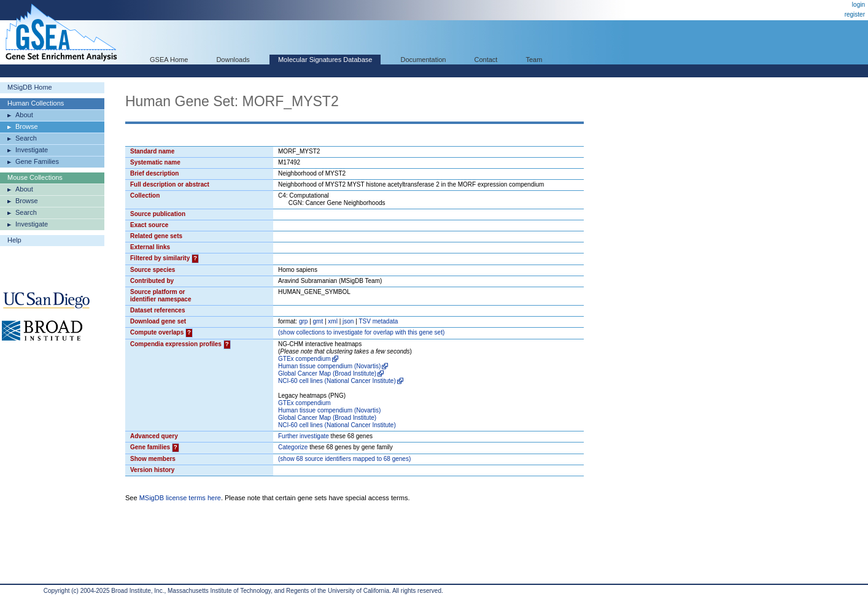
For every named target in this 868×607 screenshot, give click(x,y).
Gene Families (37, 161)
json (348, 321)
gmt (318, 321)
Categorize (293, 447)
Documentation (423, 60)
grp (303, 321)
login (858, 5)
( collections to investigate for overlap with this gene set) (361, 332)
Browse (27, 126)
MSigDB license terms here (180, 498)
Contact (486, 60)
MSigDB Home (30, 87)
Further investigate (304, 436)
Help (14, 240)
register (855, 14)
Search (26, 138)
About (24, 115)
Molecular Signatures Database (325, 60)
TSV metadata (378, 321)
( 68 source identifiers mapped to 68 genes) (344, 459)
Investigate (32, 150)
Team (534, 60)
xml (333, 321)
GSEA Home (169, 60)
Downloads (233, 60)
